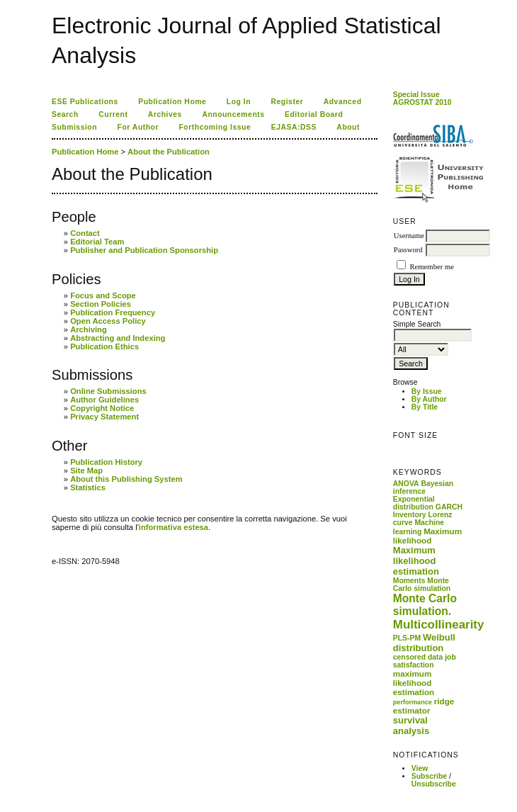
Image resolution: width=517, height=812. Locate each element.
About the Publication (169, 152)
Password (408, 250)
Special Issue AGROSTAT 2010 (422, 98)
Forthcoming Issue (215, 127)
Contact (85, 233)
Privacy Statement (104, 417)
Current (113, 114)
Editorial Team (97, 242)
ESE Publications (85, 102)
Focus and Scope (103, 295)
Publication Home (172, 102)
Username (409, 236)
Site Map (86, 470)
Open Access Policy (108, 321)
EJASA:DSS (294, 127)
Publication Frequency (113, 312)
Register (288, 102)
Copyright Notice (102, 408)
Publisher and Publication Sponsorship (144, 250)
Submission (74, 127)
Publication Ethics (104, 346)
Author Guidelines (104, 400)
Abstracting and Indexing (118, 338)
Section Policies (101, 304)
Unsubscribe (434, 784)
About (348, 127)
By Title (425, 407)
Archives (165, 114)
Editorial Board (314, 114)
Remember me (431, 267)
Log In (239, 102)
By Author (429, 399)
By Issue (427, 391)
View (420, 768)
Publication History (106, 462)
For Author (138, 127)
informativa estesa (174, 527)
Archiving (89, 329)
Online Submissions (108, 391)
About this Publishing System (126, 479)
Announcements (233, 114)
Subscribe (429, 776)
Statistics (88, 487)
